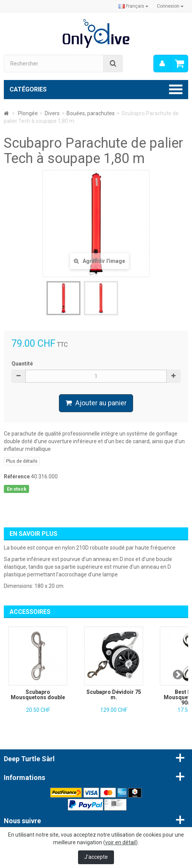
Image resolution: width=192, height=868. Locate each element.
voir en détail (120, 842)
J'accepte (96, 857)
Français (133, 6)
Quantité (22, 364)
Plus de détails (22, 461)
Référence (17, 476)
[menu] (162, 64)
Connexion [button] (170, 6)
